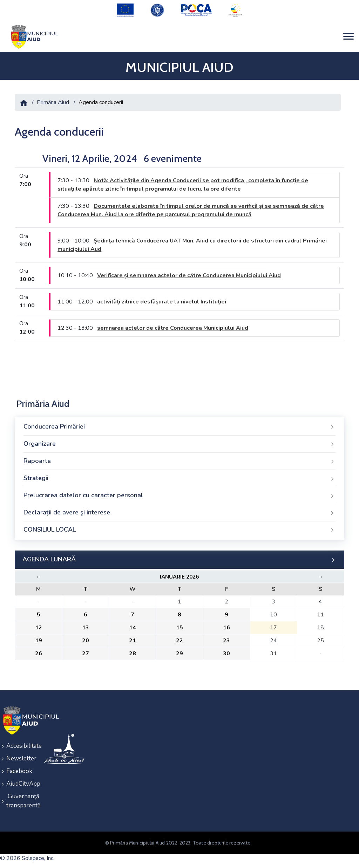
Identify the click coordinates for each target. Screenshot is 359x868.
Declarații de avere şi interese (179, 513)
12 (39, 628)
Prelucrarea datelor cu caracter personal (179, 495)
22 (179, 641)
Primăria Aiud (53, 102)
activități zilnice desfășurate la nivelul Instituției (162, 302)
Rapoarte (179, 461)
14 (133, 628)
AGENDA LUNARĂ (179, 560)
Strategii (179, 478)
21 (133, 641)
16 (226, 628)
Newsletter (21, 758)
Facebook (19, 771)
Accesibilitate (21, 746)
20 (86, 641)
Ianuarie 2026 (179, 577)
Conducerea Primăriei (179, 427)
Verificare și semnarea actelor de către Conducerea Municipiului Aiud (189, 275)
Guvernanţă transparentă (21, 801)
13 (86, 628)
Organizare (179, 444)
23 (226, 641)
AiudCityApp (21, 784)
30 (226, 654)
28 (133, 654)
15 (179, 628)
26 (39, 654)
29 (179, 654)
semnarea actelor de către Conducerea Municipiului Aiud (173, 328)
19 (39, 641)
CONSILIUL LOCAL (179, 530)
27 (86, 654)
